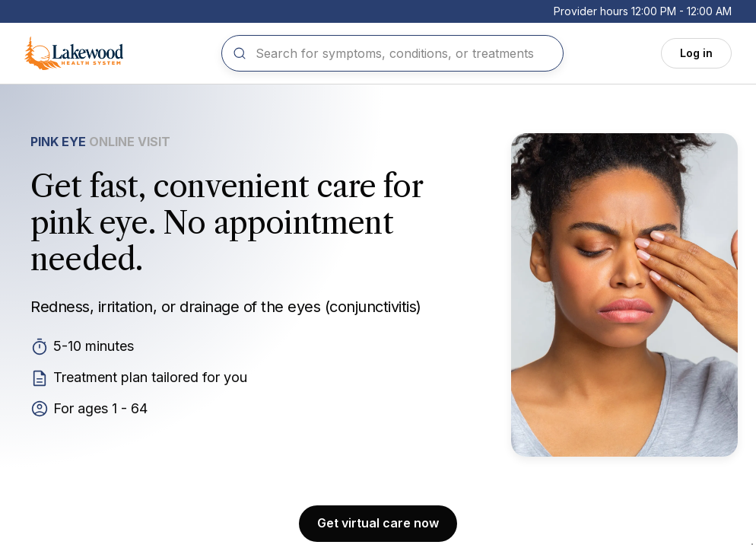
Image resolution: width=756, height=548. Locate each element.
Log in (696, 53)
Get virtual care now (378, 523)
